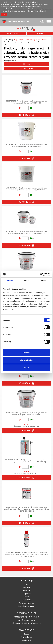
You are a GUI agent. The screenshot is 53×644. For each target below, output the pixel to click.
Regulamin (27, 600)
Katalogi (26, 587)
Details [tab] (26, 281)
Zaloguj (27, 634)
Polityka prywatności (27, 603)
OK (4, 15)
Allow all (27, 352)
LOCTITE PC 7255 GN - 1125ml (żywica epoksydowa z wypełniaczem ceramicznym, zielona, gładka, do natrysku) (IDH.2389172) (27, 461)
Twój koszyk (27, 640)
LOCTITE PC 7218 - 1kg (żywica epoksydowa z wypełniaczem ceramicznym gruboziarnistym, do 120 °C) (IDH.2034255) (26, 232)
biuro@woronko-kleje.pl (26, 620)
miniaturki (26, 69)
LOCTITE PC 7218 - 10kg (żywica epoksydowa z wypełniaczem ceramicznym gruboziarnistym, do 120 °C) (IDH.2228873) (27, 189)
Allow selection (26, 360)
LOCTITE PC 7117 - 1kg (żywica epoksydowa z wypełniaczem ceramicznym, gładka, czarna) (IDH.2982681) (26, 102)
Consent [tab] (9, 281)
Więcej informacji (40, 11)
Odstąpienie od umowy (27, 606)
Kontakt (26, 597)
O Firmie (27, 590)
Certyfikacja (27, 594)
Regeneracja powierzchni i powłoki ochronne (31, 40)
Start (27, 584)
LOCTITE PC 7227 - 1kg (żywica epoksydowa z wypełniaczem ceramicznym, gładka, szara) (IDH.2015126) (26, 414)
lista (27, 64)
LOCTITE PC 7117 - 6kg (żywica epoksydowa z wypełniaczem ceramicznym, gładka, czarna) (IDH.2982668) (26, 145)
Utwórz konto (27, 637)
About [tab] (44, 281)
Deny (27, 368)
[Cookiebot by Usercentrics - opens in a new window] (40, 274)
